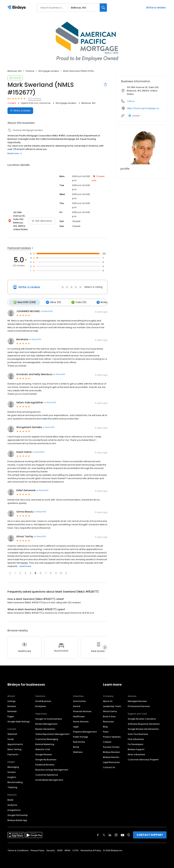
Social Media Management (49, 780)
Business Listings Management (52, 769)
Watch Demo (110, 711)
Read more (15, 153)
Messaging (13, 767)
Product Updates (112, 736)
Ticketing (12, 787)
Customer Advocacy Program (143, 759)
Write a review (156, 8)
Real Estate (79, 742)
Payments (13, 754)
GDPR (60, 850)
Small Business (43, 701)
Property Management (85, 731)
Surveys (12, 772)
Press (106, 731)
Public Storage (81, 736)
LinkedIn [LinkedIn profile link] (134, 116)
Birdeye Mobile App (17, 820)
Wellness (78, 752)
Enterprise (41, 706)
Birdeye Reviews (111, 752)
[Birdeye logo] (17, 8)
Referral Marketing (45, 744)
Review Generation (45, 729)
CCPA (75, 850)
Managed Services (137, 701)
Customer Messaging (47, 739)
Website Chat (43, 749)
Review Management (46, 724)
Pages (11, 716)
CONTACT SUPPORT (150, 835)
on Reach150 (47, 311)
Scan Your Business (138, 734)
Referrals (12, 711)
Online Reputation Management (52, 734)
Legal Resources (111, 762)
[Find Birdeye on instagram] (116, 835)
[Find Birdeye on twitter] (104, 835)
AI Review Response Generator (144, 724)
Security (51, 850)
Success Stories (111, 747)
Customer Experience (47, 774)
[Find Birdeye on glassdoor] (129, 835)
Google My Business (46, 759)
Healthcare (79, 716)
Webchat (12, 734)
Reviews (12, 706)
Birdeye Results (111, 757)
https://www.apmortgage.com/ (144, 108)
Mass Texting (14, 749)
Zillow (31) (53, 302)
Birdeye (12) (104, 302)
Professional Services (139, 706)
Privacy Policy (37, 850)
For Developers (136, 744)
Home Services (81, 721)
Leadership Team (112, 706)
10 (61, 573)
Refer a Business (136, 754)
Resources (108, 721)
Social (11, 739)
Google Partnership (18, 815)
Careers (107, 742)
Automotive (79, 701)
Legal (76, 726)
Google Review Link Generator (143, 729)
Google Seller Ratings (19, 721)
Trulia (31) (78, 302)
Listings (11, 701)
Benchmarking (15, 782)
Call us (131, 101)
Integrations (14, 810)
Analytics (12, 805)
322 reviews (35, 98)
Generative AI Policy (91, 850)
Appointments (15, 744)
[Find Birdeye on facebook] (98, 835)
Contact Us (109, 767)
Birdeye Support (136, 749)
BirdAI (10, 800)
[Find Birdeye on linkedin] (110, 835)
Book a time (109, 716)
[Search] (103, 8)
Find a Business (136, 739)
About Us (108, 701)
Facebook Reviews (45, 764)
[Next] (105, 647)
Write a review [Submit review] (20, 111)
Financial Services (82, 711)
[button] (10, 573)
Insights (12, 777)
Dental (77, 706)
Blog (105, 726)
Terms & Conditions (18, 850)
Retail (76, 747)
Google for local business (49, 718)
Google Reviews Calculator (142, 718)
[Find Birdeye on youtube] (123, 835)
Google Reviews (44, 754)
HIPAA (67, 850)
